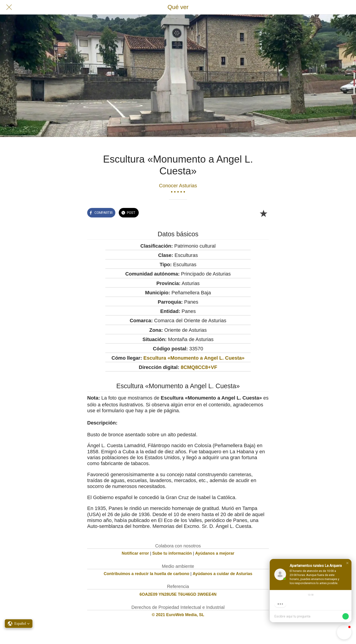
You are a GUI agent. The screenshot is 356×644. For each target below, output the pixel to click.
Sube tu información (172, 553)
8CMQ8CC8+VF (199, 367)
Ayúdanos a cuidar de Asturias (223, 574)
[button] (347, 563)
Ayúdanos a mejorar (215, 553)
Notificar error (135, 553)
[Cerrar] (9, 7)
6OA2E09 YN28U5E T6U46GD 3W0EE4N (178, 594)
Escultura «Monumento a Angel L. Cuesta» (194, 358)
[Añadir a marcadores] (263, 213)
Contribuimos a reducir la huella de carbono (147, 574)
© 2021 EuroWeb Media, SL (178, 615)
